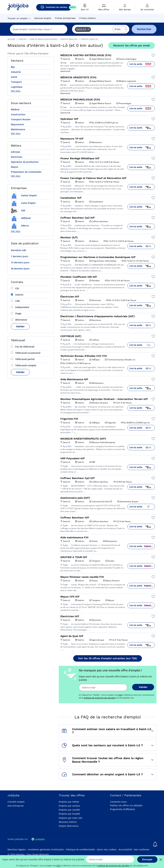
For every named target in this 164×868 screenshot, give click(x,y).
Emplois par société (69, 810)
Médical (15, 109)
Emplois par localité (69, 814)
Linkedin (38, 839)
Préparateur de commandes (26, 172)
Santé (14, 77)
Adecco (20, 226)
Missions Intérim (68, 822)
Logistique (17, 87)
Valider (20, 326)
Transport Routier (21, 119)
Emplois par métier (69, 802)
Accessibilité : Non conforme (134, 849)
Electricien (17, 157)
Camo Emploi (23, 203)
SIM (18, 210)
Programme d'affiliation (123, 809)
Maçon (15, 167)
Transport (16, 82)
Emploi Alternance (69, 826)
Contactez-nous (118, 802)
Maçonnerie (17, 124)
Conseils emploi (16, 802)
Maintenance (18, 129)
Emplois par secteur (70, 806)
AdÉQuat (21, 218)
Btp (13, 67)
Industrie (16, 72)
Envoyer (147, 859)
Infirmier (16, 152)
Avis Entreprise (16, 806)
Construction (18, 114)
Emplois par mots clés (71, 818)
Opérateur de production (25, 162)
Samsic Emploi (24, 195)
